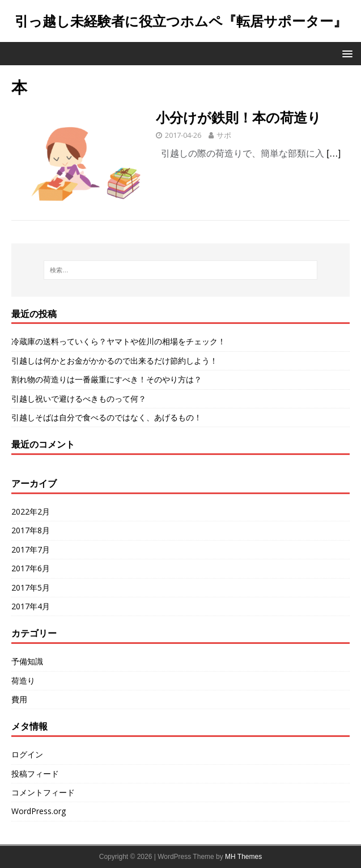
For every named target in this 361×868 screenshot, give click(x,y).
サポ (224, 135)
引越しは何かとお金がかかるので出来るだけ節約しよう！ (114, 361)
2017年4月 (31, 606)
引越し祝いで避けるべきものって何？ (79, 399)
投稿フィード (35, 774)
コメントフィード (43, 792)
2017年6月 (31, 568)
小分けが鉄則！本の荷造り (239, 117)
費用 (19, 699)
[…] (334, 153)
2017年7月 (31, 549)
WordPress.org (39, 811)
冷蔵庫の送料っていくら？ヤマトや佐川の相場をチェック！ (118, 341)
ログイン (27, 754)
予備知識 (27, 661)
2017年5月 (31, 587)
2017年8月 (31, 530)
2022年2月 (31, 511)
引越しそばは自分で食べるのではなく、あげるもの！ (107, 417)
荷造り (23, 681)
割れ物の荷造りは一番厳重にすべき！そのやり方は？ (107, 379)
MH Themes (243, 857)
